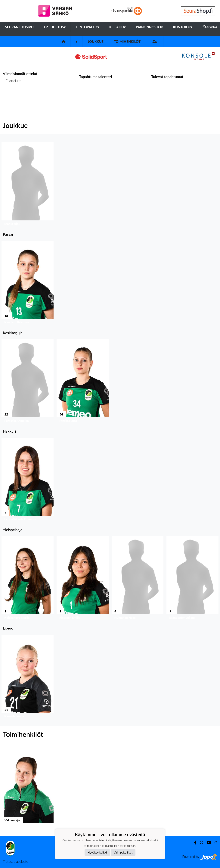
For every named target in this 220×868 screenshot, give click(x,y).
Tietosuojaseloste (15, 861)
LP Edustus (55, 27)
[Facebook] (194, 843)
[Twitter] (200, 843)
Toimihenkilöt (127, 42)
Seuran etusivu (19, 27)
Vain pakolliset (123, 852)
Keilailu (118, 27)
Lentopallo (87, 27)
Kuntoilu (183, 27)
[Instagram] (214, 843)
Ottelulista (12, 95)
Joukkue (96, 42)
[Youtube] (207, 843)
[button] (28, 185)
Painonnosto (149, 27)
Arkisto (210, 27)
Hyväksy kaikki (97, 852)
